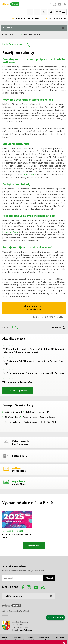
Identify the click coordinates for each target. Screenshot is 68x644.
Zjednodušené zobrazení (28, 18)
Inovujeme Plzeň (10, 232)
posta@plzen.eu (25, 630)
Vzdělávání (15, 35)
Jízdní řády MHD (49, 422)
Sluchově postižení (58, 18)
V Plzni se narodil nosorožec (17, 382)
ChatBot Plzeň (56, 617)
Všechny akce (34, 546)
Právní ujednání (32, 639)
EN (44, 12)
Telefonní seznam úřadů (37, 412)
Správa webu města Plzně (44, 639)
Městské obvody (31, 422)
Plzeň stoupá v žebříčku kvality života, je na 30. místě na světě (33, 363)
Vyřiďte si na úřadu (14, 412)
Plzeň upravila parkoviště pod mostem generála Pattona (33, 373)
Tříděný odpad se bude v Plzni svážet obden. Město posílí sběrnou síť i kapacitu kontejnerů (33, 350)
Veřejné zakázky (13, 422)
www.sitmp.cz (34, 309)
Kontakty (37, 12)
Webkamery (30, 12)
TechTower (29, 174)
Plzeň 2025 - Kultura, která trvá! (16, 536)
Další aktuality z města (17, 390)
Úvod (5, 35)
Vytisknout (57, 327)
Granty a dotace (47, 417)
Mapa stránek (6, 639)
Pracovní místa (30, 417)
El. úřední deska (13, 417)
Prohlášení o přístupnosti (18, 639)
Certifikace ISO (60, 639)
